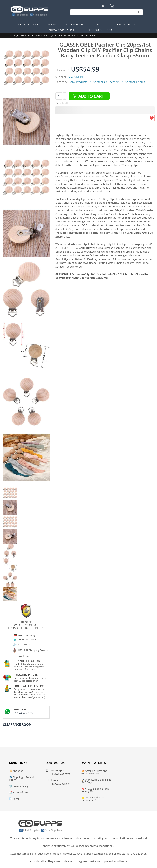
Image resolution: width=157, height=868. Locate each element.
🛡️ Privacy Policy (19, 786)
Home (12, 35)
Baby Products (42, 35)
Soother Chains (88, 35)
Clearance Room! (18, 725)
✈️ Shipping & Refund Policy (22, 778)
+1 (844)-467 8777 (24, 713)
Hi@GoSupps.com (61, 784)
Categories (25, 35)
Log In (100, 6)
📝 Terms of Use (18, 792)
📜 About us (16, 771)
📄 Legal (14, 799)
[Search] (106, 12)
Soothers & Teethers (65, 35)
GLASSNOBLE (76, 77)
